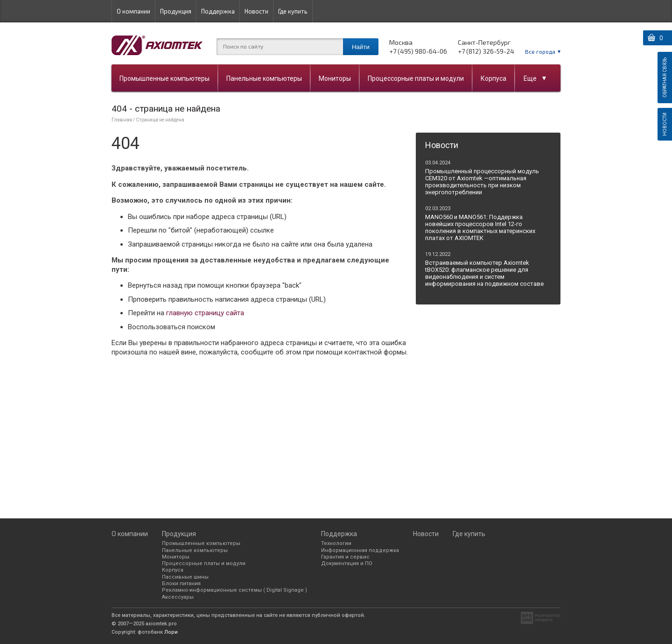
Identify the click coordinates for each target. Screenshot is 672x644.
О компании (133, 11)
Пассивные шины (185, 577)
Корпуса (493, 78)
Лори (171, 632)
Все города (540, 51)
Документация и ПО (347, 563)
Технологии (336, 543)
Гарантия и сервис (345, 557)
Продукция (176, 11)
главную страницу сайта (205, 313)
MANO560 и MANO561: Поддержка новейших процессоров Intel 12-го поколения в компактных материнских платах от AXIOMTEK (480, 227)
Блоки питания (181, 584)
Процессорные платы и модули (416, 78)
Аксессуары (178, 597)
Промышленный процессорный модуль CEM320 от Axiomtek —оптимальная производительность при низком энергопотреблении (482, 182)
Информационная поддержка (360, 550)
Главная (122, 120)
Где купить (293, 11)
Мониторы (335, 78)
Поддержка (218, 11)
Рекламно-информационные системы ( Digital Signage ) (234, 590)
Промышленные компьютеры (164, 78)
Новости (256, 11)
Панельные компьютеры (264, 78)
